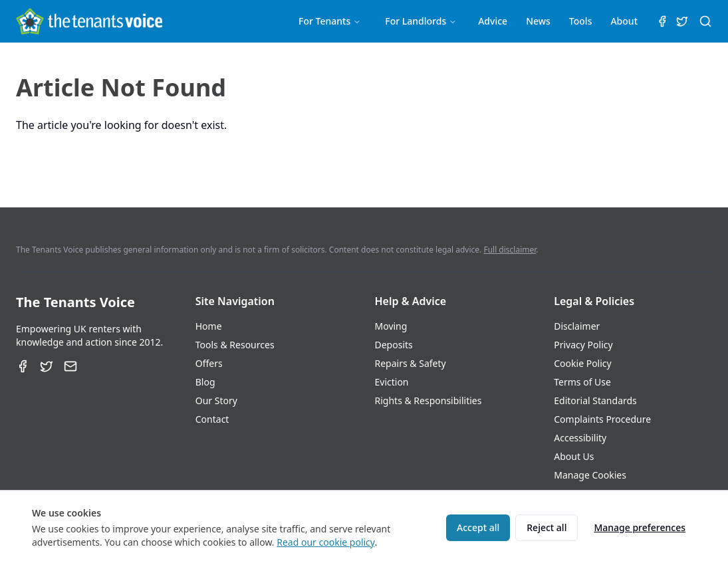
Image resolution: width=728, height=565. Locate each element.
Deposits (394, 345)
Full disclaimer (510, 250)
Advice (493, 21)
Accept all (478, 527)
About (624, 21)
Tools (581, 21)
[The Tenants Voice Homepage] (89, 21)
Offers (209, 363)
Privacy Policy (583, 345)
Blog (205, 382)
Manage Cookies (590, 475)
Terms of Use (582, 382)
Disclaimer (577, 326)
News (538, 21)
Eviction (392, 382)
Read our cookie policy (325, 542)
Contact (212, 419)
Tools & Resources (235, 345)
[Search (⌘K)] (705, 21)
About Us (574, 456)
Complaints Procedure (602, 419)
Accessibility (580, 438)
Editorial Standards (595, 400)
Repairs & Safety (411, 363)
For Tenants (330, 21)
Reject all (546, 527)
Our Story (216, 400)
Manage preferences (640, 527)
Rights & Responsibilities (428, 400)
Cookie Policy (582, 363)
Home (209, 326)
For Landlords (421, 21)
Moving (391, 326)
